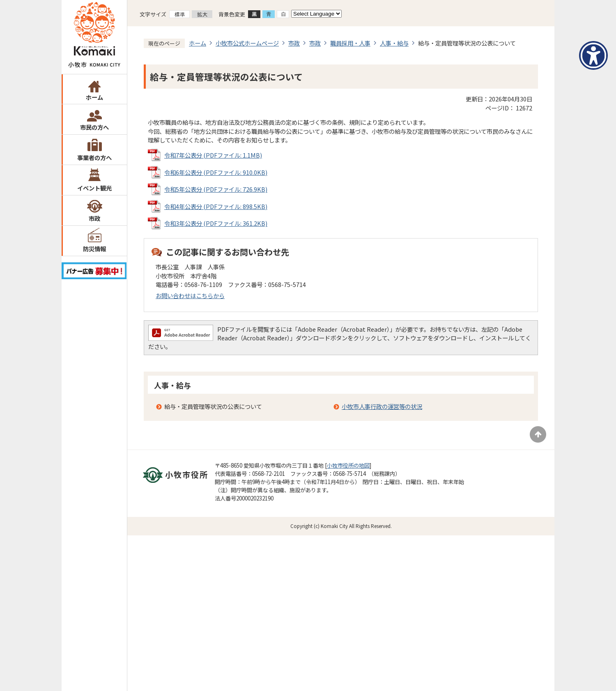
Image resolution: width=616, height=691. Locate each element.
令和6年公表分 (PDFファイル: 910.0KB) (216, 172)
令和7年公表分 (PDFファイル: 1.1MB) (213, 155)
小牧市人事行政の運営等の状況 (382, 406)
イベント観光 (94, 188)
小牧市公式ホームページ (247, 43)
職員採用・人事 (350, 43)
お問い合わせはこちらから (190, 295)
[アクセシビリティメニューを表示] (593, 55)
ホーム (94, 97)
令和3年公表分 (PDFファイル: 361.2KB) (216, 223)
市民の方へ (94, 127)
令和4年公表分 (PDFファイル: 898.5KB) (216, 206)
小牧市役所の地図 (348, 465)
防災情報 (94, 249)
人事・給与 (394, 43)
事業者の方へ (94, 157)
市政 (94, 218)
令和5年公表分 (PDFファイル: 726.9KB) (216, 189)
